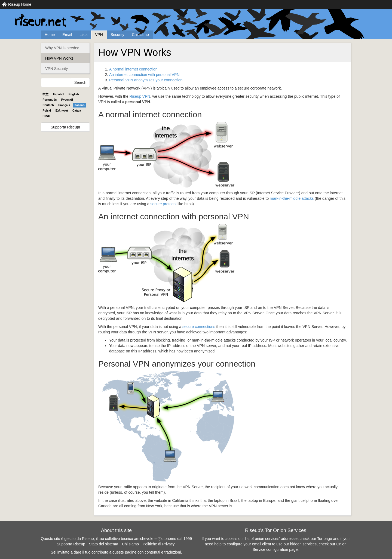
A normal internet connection (133, 69)
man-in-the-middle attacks (292, 198)
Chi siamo (140, 35)
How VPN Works (59, 58)
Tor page (324, 539)
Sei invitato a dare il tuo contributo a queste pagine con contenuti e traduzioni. (117, 552)
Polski (47, 110)
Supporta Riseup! (65, 127)
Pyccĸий (67, 100)
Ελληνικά (62, 110)
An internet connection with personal (144, 75)
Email (67, 35)
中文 (45, 94)
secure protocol (163, 204)
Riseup (140, 96)
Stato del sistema (104, 544)
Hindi (46, 116)
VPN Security (56, 69)
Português (50, 100)
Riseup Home (20, 4)
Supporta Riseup (71, 544)
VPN (99, 35)
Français (64, 105)
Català (77, 110)
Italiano (80, 105)
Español (59, 94)
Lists (83, 35)
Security (117, 35)
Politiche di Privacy (159, 544)
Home (50, 35)
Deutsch (48, 105)
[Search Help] (56, 82)
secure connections (199, 327)
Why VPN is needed (62, 48)
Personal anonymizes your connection (146, 80)
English (74, 94)
